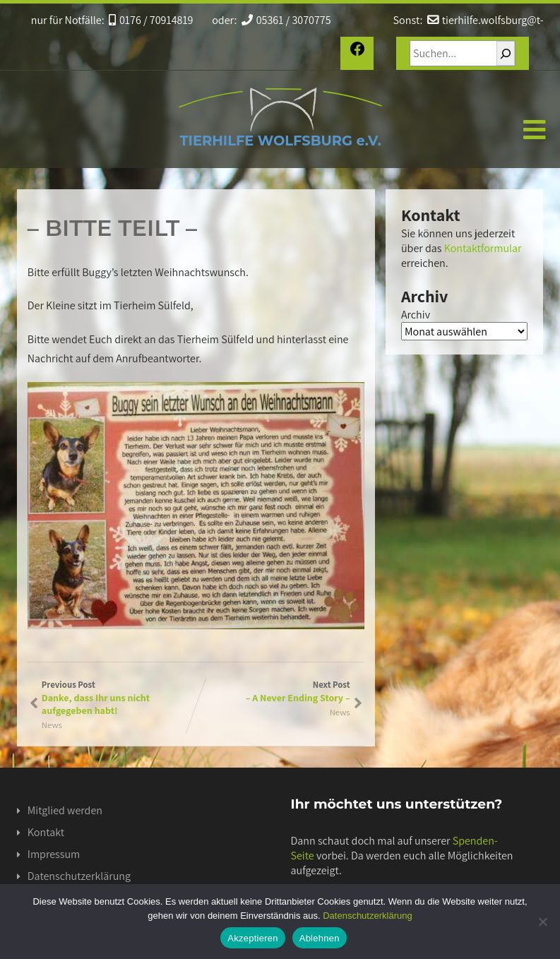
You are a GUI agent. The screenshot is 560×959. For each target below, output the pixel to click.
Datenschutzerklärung (79, 876)
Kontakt (46, 832)
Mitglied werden (65, 810)
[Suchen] (506, 53)
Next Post (273, 691)
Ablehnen (320, 938)
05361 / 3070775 (286, 20)
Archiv (416, 315)
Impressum (54, 854)
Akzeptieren (252, 938)
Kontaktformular (483, 248)
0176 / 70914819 (151, 20)
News (52, 725)
